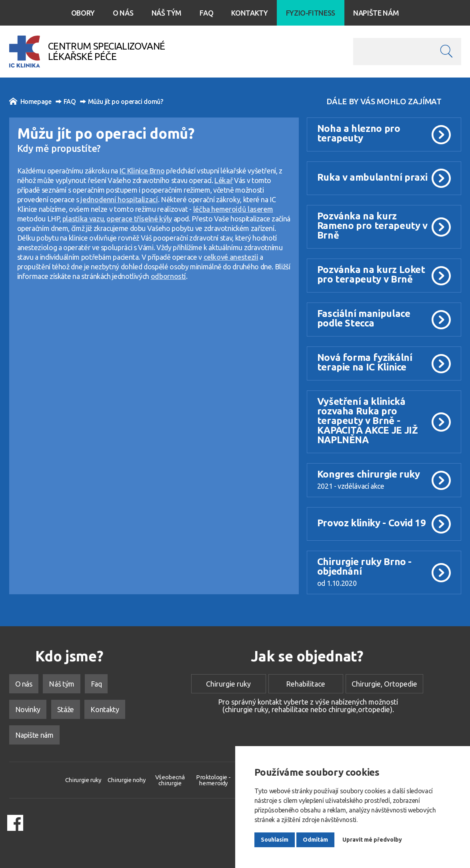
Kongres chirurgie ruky (369, 474)
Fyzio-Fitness (311, 13)
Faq (206, 13)
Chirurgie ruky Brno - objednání (364, 566)
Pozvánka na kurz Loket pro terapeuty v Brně (371, 274)
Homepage (30, 101)
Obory (83, 13)
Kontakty (249, 13)
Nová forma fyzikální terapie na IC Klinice (365, 362)
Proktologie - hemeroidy (213, 780)
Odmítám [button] (315, 840)
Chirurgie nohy (127, 780)
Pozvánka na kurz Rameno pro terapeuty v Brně (372, 226)
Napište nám (376, 13)
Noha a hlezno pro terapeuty (359, 133)
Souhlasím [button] (275, 840)
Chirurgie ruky (228, 684)
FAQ (66, 102)
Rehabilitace (306, 684)
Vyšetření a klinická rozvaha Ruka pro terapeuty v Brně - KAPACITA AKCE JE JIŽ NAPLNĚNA (368, 421)
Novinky (28, 709)
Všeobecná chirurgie (170, 780)
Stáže (66, 709)
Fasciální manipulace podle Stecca (364, 318)
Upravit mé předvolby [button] (372, 840)
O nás (123, 13)
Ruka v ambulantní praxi (372, 177)
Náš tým (167, 13)
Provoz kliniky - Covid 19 (372, 523)
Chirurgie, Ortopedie (384, 684)
